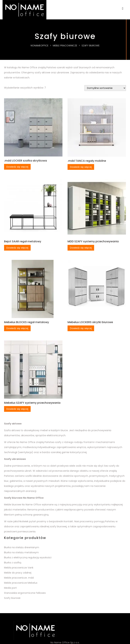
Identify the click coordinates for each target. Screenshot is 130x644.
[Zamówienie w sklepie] (105, 88)
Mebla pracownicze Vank (19, 568)
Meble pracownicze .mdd (19, 578)
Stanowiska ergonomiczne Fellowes (25, 593)
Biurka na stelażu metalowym (21, 552)
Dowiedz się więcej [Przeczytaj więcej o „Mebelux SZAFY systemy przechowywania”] (17, 409)
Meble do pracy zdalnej (18, 573)
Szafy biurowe (12, 598)
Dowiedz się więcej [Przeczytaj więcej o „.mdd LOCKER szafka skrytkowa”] (17, 167)
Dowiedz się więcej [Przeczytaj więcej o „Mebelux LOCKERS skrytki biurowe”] (81, 328)
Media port (10, 588)
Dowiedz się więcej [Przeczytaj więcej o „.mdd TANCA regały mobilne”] (81, 167)
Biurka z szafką (13, 563)
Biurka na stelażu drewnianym (22, 547)
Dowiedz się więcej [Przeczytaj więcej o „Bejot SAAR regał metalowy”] (17, 248)
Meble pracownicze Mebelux (21, 583)
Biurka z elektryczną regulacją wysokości (28, 557)
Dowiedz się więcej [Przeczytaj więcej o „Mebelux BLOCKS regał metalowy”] (17, 328)
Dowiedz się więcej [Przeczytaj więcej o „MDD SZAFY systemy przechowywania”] (81, 248)
